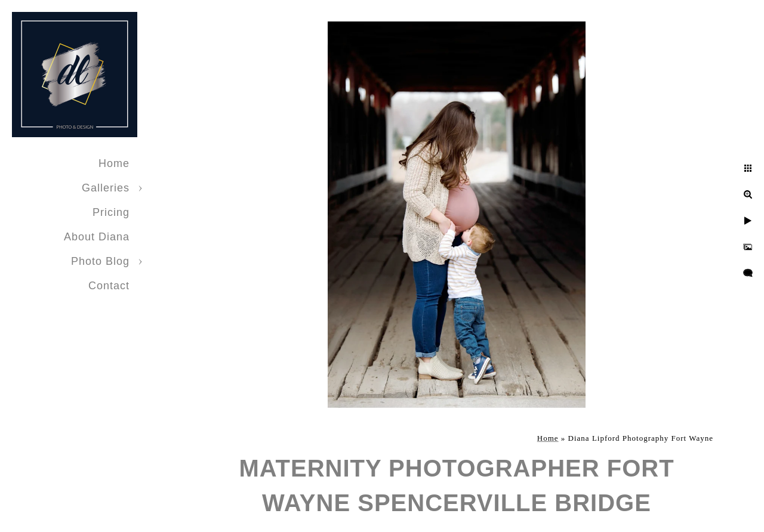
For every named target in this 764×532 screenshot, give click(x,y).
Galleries (106, 188)
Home (114, 163)
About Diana (97, 237)
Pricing (111, 212)
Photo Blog (100, 261)
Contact (109, 286)
